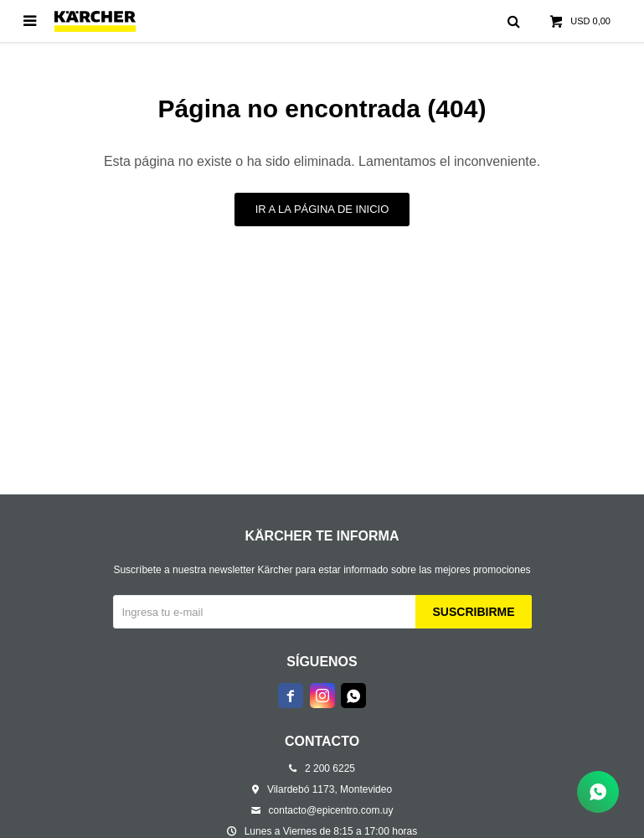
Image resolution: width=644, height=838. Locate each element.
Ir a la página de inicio (322, 209)
